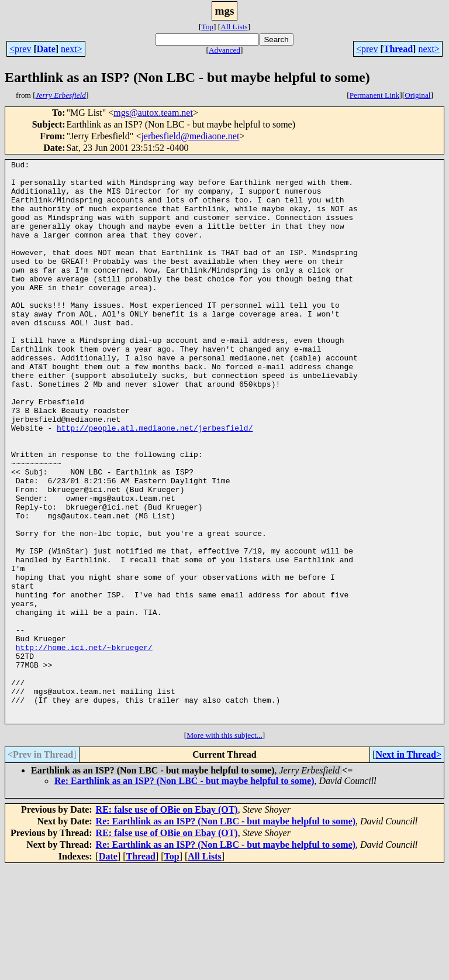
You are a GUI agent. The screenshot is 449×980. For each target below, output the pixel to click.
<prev (20, 49)
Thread (398, 49)
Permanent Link (375, 95)
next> (72, 49)
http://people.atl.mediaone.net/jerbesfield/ (155, 482)
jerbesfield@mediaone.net (190, 136)
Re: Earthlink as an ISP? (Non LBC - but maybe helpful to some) (184, 893)
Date (46, 49)
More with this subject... (224, 847)
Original (417, 95)
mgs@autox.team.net (153, 113)
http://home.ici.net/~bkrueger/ (84, 745)
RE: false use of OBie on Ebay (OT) (167, 922)
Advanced (224, 50)
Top (207, 27)
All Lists (234, 27)
